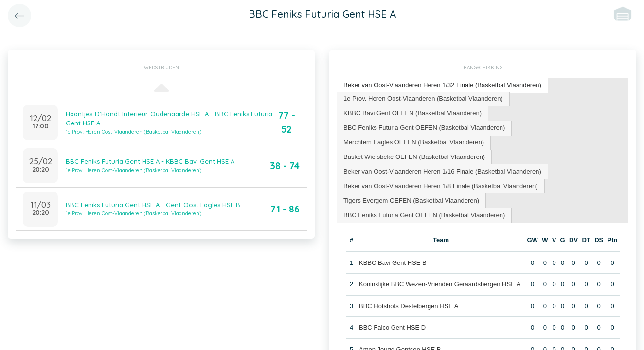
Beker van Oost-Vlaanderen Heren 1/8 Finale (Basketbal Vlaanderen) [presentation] (441, 186)
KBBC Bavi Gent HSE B (393, 262)
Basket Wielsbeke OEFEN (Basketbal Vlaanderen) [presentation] (414, 157)
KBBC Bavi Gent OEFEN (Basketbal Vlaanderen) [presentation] (412, 113)
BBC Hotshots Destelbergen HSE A (409, 306)
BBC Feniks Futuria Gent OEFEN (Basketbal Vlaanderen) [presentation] (424, 128)
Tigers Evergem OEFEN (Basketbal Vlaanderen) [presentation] (411, 201)
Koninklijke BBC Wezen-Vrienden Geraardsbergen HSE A (440, 284)
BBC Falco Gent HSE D (392, 327)
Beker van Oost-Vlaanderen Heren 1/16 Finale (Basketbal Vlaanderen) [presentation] (442, 171)
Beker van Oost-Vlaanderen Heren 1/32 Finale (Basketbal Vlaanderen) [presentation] (442, 85)
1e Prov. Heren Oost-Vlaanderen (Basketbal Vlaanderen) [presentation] (423, 98)
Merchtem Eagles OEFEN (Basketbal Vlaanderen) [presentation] (414, 142)
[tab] (443, 85)
